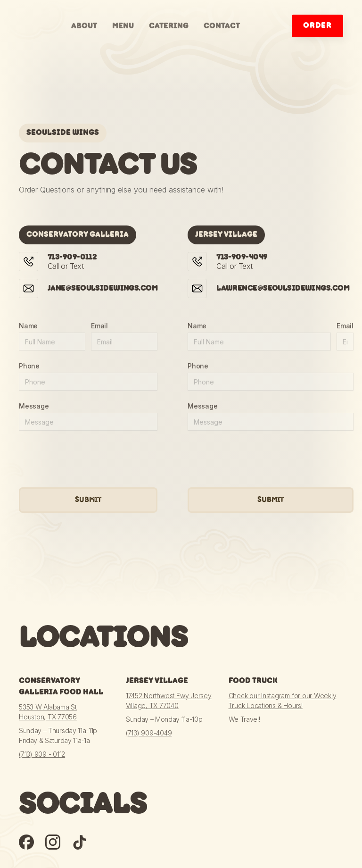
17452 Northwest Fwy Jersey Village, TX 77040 (169, 701)
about (84, 26)
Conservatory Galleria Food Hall (61, 687)
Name (28, 326)
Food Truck (253, 681)
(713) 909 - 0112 (42, 754)
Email (99, 326)
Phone (29, 366)
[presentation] (90, 459)
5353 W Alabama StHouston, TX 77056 (48, 712)
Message (34, 406)
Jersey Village (157, 681)
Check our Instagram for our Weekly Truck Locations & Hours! (283, 701)
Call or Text (72, 262)
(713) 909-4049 (149, 733)
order (317, 26)
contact (222, 26)
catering (169, 26)
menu (123, 26)
